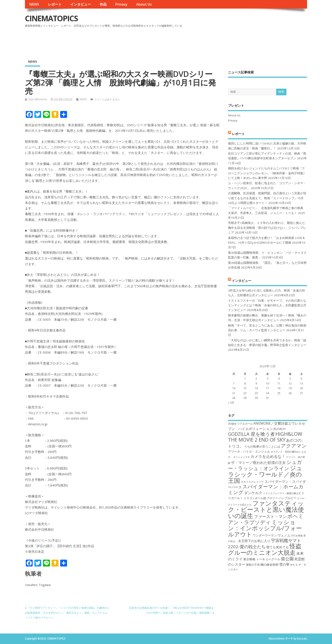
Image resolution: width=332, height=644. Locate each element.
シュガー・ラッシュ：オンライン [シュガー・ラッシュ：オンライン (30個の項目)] (265, 465)
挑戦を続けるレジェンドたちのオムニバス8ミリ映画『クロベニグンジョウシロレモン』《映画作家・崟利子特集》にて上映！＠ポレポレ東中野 (267, 173)
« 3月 (231, 403)
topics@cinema (37, 99)
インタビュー (81, 4)
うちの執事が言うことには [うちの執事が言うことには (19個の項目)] (262, 446)
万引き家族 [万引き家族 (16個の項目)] (297, 536)
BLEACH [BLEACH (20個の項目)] (279, 429)
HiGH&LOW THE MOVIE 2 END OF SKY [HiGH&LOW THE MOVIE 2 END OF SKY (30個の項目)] (265, 437)
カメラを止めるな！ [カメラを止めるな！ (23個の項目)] (268, 456)
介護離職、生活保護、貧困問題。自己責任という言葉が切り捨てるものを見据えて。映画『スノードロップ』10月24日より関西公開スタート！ (267, 198)
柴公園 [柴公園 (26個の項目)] (287, 559)
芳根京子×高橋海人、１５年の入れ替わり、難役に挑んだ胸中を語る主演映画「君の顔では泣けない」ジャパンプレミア (267, 228)
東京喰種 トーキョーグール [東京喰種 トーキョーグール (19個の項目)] (262, 559)
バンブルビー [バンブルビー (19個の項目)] (288, 498)
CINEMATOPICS (51, 18)
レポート (55, 4)
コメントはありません (107, 99)
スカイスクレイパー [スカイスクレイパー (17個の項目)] (252, 482)
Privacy (121, 4)
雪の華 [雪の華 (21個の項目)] (284, 564)
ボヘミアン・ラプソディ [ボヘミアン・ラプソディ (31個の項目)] (266, 519)
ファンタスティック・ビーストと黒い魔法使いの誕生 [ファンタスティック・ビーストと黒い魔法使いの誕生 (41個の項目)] (266, 510)
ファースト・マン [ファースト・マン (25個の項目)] (270, 516)
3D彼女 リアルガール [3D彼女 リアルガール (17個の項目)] (240, 424)
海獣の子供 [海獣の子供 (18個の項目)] (253, 565)
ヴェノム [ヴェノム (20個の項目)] (284, 535)
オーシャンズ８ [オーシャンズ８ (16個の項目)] (242, 457)
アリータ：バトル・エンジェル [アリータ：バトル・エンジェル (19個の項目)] (249, 451)
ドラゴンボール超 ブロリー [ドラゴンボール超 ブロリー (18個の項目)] (261, 498)
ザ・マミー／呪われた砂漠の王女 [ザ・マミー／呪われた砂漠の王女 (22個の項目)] (258, 462)
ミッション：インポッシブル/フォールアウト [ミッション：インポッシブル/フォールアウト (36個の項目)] (265, 528)
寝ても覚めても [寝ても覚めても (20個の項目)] (278, 547)
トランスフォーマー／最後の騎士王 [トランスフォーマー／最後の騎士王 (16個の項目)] (282, 493)
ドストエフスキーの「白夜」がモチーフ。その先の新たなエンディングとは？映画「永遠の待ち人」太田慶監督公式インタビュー (267, 305)
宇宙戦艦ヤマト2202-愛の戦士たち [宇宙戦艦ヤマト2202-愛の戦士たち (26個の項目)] (265, 543)
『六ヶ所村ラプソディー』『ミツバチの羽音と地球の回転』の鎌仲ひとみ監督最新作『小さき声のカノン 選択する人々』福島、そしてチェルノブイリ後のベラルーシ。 (67, 613)
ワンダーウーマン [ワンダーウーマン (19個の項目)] (265, 535)
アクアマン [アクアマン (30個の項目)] (294, 446)
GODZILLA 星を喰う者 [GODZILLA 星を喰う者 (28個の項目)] (251, 434)
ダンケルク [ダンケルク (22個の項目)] (253, 493)
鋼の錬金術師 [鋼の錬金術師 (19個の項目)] (269, 564)
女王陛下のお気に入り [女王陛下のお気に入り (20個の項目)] (254, 541)
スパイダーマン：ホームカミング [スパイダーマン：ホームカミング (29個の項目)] (266, 489)
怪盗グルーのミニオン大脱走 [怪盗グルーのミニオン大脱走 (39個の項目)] (265, 549)
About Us (144, 4)
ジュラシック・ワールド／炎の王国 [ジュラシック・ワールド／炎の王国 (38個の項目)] (265, 474)
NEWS (34, 4)
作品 (103, 4)
